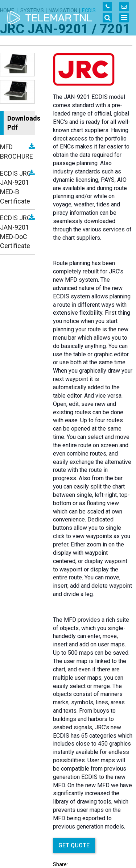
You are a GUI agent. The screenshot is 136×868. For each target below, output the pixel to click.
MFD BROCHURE (17, 152)
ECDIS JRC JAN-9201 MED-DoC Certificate (16, 232)
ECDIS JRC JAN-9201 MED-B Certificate (16, 187)
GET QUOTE (74, 845)
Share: (60, 864)
